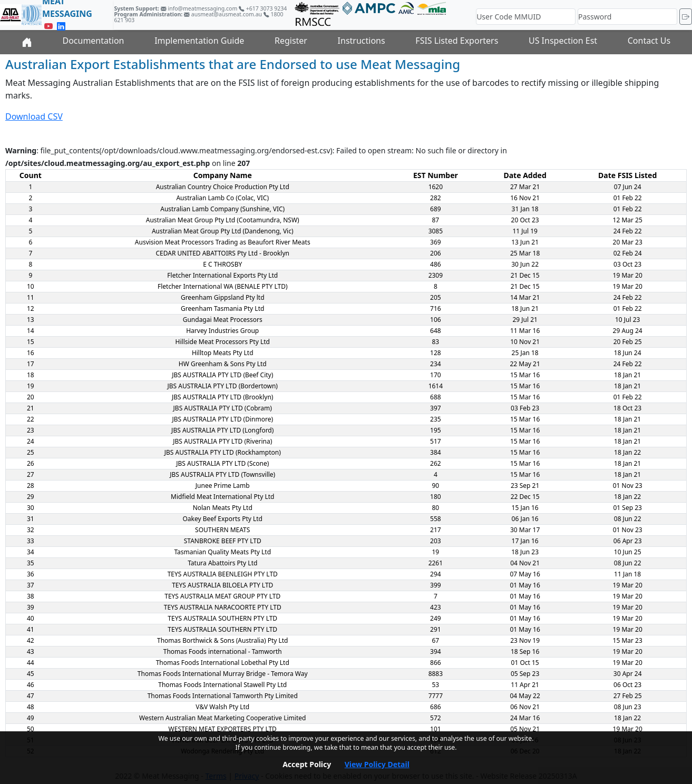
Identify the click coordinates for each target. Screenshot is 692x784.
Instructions (362, 41)
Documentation (93, 41)
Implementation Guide (199, 41)
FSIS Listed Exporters (457, 41)
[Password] (627, 17)
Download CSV (34, 116)
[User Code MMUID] (526, 17)
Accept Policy (307, 764)
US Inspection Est (563, 41)
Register (291, 41)
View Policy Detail (377, 764)
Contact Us (649, 41)
